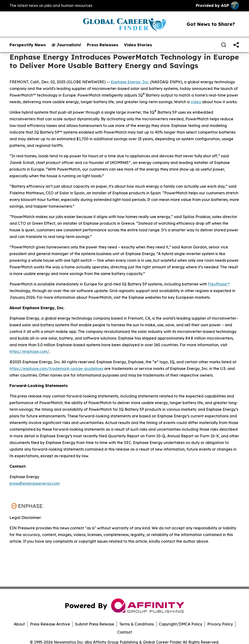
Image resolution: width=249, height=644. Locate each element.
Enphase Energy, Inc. (130, 82)
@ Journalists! (66, 45)
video (196, 102)
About (19, 624)
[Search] (224, 45)
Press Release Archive (50, 624)
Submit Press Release (95, 624)
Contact (125, 632)
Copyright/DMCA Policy (181, 624)
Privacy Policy (220, 624)
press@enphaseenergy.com (35, 483)
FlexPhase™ (219, 284)
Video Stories (138, 45)
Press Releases (103, 45)
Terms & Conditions (136, 624)
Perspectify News (28, 45)
